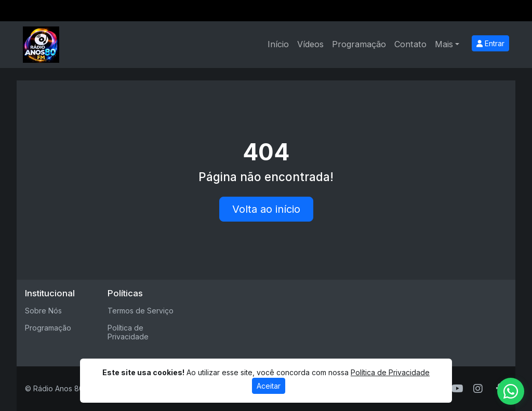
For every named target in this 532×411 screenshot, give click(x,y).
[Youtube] (457, 389)
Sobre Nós (43, 311)
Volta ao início (266, 209)
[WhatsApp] (511, 391)
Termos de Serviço (141, 311)
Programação (359, 44)
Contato (410, 44)
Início (278, 44)
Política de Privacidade (128, 332)
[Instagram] (478, 389)
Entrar (490, 43)
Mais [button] (444, 44)
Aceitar (269, 386)
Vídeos (310, 44)
